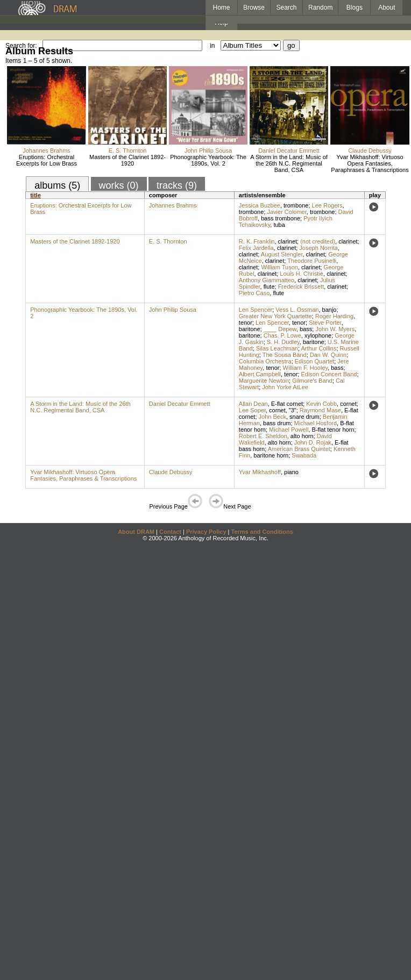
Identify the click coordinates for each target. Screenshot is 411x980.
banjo (329, 310)
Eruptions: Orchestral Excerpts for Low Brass (47, 160)
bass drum (277, 423)
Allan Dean (253, 404)
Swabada (304, 455)
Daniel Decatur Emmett (289, 151)
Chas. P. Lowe (282, 335)
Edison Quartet (314, 361)
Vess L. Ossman (297, 310)
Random (320, 8)
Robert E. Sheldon (263, 436)
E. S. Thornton (128, 151)
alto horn (302, 436)
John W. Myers (335, 329)
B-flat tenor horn (333, 430)
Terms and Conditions (262, 532)
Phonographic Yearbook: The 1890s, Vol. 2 (208, 160)
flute (269, 287)
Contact (170, 532)
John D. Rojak (313, 442)
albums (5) (57, 185)
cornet (348, 404)
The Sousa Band (285, 355)
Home (221, 8)
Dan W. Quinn (328, 355)
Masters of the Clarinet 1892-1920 (127, 160)
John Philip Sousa (208, 151)
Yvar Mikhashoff (260, 472)
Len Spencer (256, 310)
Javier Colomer (286, 212)
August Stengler (282, 254)
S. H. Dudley (283, 342)
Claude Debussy (370, 151)
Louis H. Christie (302, 274)
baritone (250, 329)
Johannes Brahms (47, 151)
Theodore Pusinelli (312, 261)
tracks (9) (177, 185)
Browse (254, 8)
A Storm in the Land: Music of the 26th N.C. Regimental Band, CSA (289, 163)
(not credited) (318, 241)
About (387, 8)
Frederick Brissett (301, 287)
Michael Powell (289, 430)
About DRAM (136, 532)
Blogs (355, 8)
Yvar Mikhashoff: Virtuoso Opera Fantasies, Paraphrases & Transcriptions (370, 163)
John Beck (272, 417)
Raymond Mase (320, 410)
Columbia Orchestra (265, 361)
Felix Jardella (256, 248)
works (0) (119, 185)
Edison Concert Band (329, 374)
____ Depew (280, 329)
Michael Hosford (316, 423)
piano (291, 472)
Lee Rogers (327, 205)
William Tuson (279, 267)
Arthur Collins (318, 348)
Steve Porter (325, 323)
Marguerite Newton (264, 381)
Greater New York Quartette (275, 316)
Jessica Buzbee (260, 205)
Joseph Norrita (318, 248)
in (212, 46)
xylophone (318, 335)
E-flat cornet (287, 404)
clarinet (288, 241)
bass (306, 329)
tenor (246, 323)
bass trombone (281, 218)
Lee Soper (252, 410)
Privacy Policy (206, 532)
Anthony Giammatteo (267, 280)
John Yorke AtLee (285, 387)
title (36, 195)
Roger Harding (335, 316)
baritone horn (271, 455)
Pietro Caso (254, 293)
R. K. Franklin (257, 241)
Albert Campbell (260, 374)
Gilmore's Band (312, 381)
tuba (279, 225)
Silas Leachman (277, 348)
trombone (296, 205)
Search (287, 8)
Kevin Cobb (321, 404)
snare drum (304, 417)
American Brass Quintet (299, 449)
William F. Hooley (306, 368)
